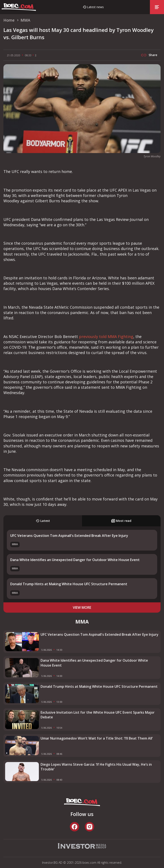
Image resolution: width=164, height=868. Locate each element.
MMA (15, 544)
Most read (121, 521)
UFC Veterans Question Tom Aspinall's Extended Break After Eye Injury (69, 536)
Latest (43, 521)
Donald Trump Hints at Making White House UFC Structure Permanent (69, 584)
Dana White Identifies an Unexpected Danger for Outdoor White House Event (75, 560)
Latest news (95, 7)
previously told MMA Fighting (106, 336)
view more (82, 607)
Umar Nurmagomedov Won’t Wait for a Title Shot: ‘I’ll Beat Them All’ (97, 738)
